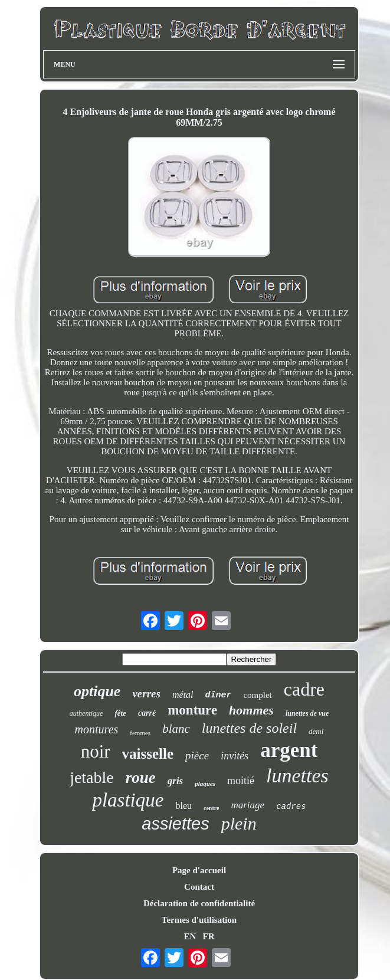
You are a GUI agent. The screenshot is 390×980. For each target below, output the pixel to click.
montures (97, 729)
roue (141, 778)
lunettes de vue (307, 713)
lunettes (297, 776)
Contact (199, 887)
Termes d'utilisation (199, 920)
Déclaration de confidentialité (199, 903)
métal (183, 695)
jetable (92, 777)
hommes (251, 710)
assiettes (175, 824)
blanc (176, 729)
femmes (140, 733)
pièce (197, 756)
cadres (291, 807)
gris (175, 781)
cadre (304, 689)
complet (257, 695)
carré (147, 713)
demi (316, 731)
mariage (248, 805)
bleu (183, 806)
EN (190, 936)
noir (96, 751)
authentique (86, 713)
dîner (218, 695)
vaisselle (148, 754)
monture (192, 710)
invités (235, 756)
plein (239, 823)
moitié (241, 781)
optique (97, 691)
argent (289, 750)
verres (146, 694)
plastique (128, 800)
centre (211, 808)
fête (120, 713)
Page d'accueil (199, 870)
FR (209, 936)
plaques (205, 784)
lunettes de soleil (249, 728)
